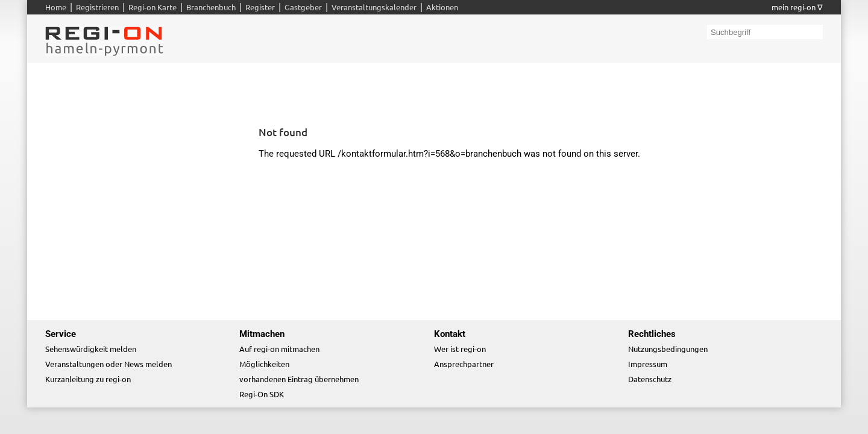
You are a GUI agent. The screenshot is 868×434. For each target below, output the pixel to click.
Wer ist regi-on (460, 349)
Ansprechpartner (464, 364)
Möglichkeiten (264, 364)
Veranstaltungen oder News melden (108, 364)
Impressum (648, 364)
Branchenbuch (211, 7)
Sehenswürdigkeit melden (91, 349)
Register (260, 7)
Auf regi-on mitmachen (279, 349)
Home (56, 7)
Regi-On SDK (262, 394)
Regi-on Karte (153, 7)
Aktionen (442, 7)
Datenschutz (650, 379)
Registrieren (97, 7)
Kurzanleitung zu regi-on (88, 379)
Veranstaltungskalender (374, 7)
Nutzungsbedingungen (668, 349)
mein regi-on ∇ (797, 7)
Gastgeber (303, 7)
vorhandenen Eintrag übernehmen (299, 379)
